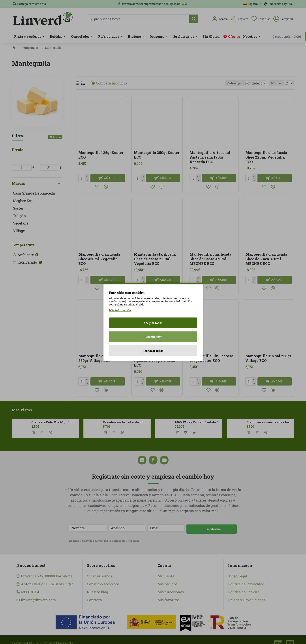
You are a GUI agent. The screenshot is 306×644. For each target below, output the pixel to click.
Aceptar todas (153, 323)
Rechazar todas (153, 351)
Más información (120, 310)
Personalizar (153, 337)
